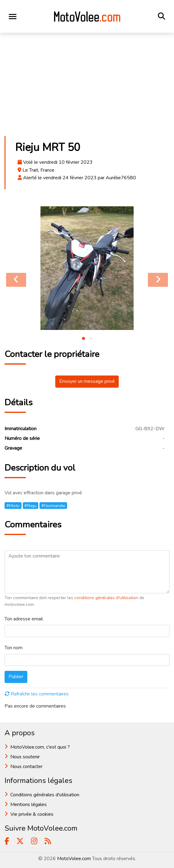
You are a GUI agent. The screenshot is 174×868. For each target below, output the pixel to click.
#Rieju (30, 506)
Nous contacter (26, 767)
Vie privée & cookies (32, 814)
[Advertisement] (87, 86)
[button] (84, 338)
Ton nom (14, 648)
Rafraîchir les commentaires (37, 694)
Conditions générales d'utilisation (45, 795)
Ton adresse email (24, 619)
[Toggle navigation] (13, 17)
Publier (16, 677)
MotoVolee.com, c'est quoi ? (40, 747)
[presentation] (16, 280)
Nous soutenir (25, 757)
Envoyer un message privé (87, 381)
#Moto (13, 506)
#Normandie (53, 506)
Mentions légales (29, 805)
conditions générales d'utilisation (107, 598)
